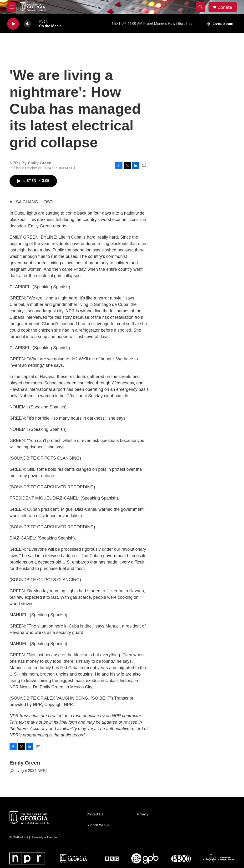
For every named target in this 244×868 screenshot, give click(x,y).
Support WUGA (98, 825)
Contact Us (95, 814)
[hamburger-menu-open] (12, 7)
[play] (13, 24)
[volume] (27, 24)
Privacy (143, 814)
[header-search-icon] (201, 7)
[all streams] (220, 24)
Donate (225, 7)
